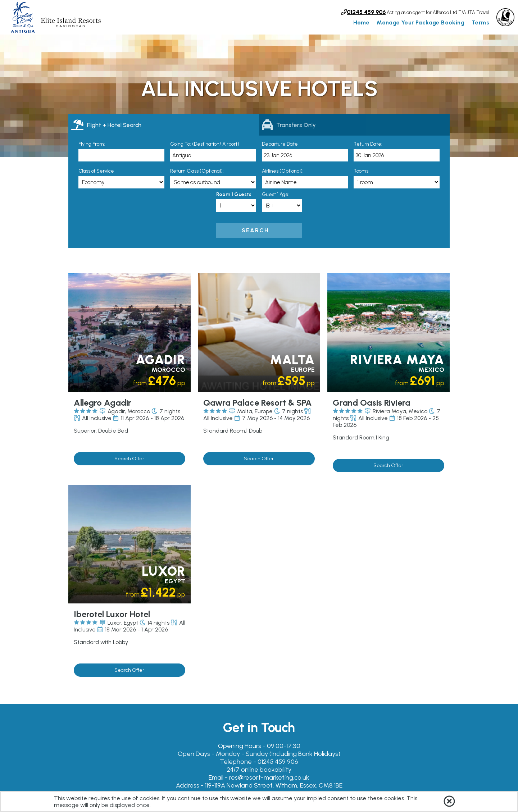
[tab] (164, 125)
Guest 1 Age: (276, 194)
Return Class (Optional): (197, 171)
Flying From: (92, 144)
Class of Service (96, 171)
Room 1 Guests (234, 194)
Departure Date (280, 144)
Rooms (361, 171)
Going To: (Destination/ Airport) (205, 144)
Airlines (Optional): (283, 171)
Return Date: (368, 144)
